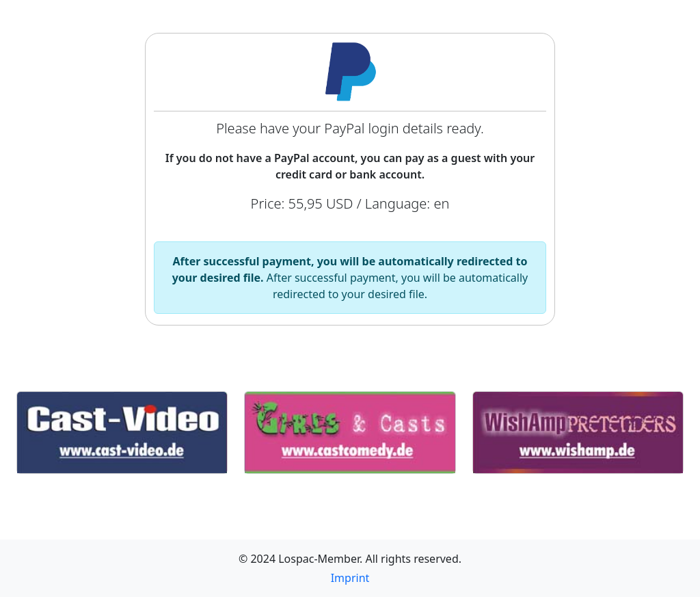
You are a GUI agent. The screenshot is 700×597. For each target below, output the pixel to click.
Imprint (350, 578)
